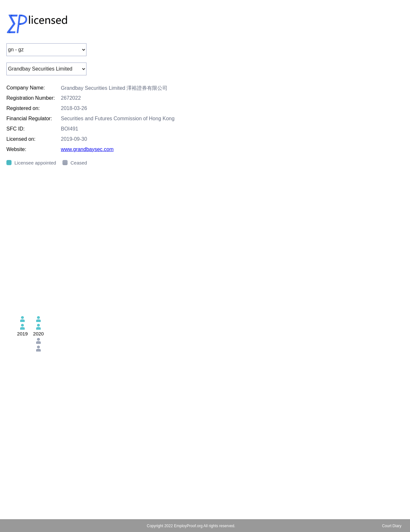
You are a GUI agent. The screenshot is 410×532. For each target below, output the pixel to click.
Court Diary (392, 526)
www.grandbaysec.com (87, 149)
